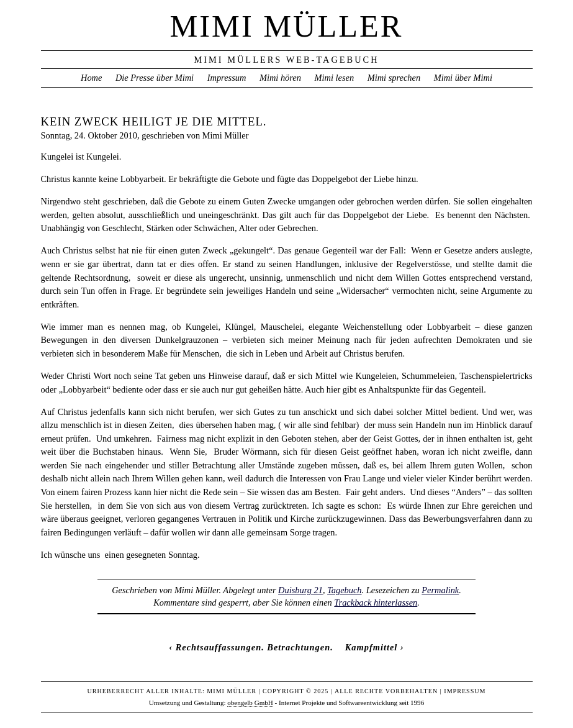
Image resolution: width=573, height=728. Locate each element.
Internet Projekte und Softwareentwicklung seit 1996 (351, 703)
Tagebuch (344, 590)
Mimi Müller (287, 26)
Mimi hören (280, 78)
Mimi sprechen (394, 78)
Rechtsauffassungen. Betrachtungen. (255, 647)
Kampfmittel (372, 647)
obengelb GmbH (250, 703)
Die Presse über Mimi (155, 78)
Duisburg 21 (300, 590)
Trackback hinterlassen (376, 603)
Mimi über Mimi (463, 78)
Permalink (440, 590)
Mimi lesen (335, 78)
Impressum (227, 78)
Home (91, 78)
